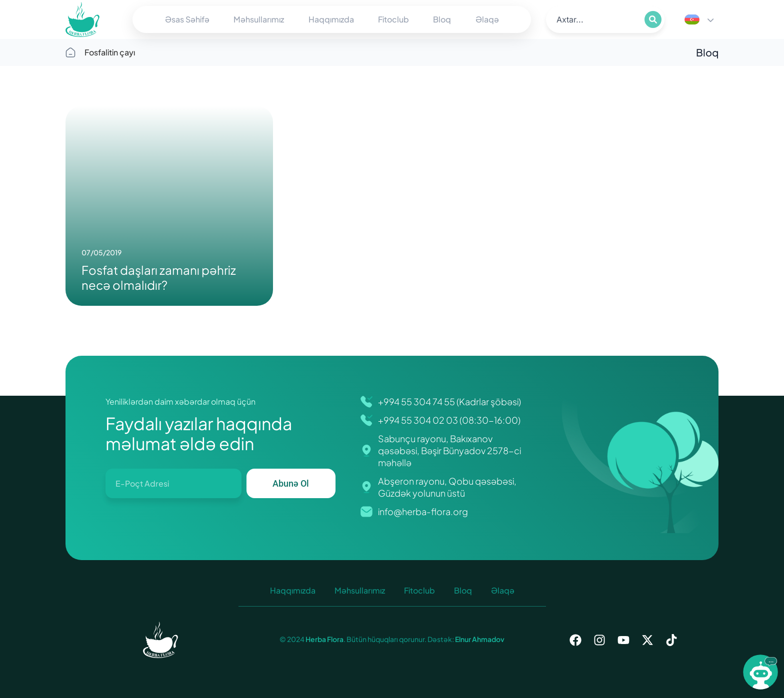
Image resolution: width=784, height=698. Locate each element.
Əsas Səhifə (187, 19)
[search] (594, 19)
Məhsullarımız (259, 19)
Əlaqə (487, 19)
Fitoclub (393, 19)
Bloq (442, 19)
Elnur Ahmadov (479, 639)
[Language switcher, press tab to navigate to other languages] (699, 19)
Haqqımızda (331, 19)
